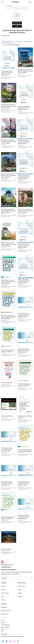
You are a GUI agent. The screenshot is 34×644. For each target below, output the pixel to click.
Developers (4, 607)
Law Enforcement (6, 625)
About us (3, 586)
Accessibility (4, 634)
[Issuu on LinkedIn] (7, 641)
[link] (30, 2)
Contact (3, 600)
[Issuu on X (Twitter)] (10, 641)
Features (20, 590)
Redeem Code (5, 614)
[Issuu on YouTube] (18, 641)
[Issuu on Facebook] (3, 641)
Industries (20, 596)
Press (3, 596)
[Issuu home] (16, 2)
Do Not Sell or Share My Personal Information (12, 636)
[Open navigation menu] (2, 2)
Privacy (3, 623)
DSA (2, 632)
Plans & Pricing (5, 593)
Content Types (21, 586)
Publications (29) (8, 41)
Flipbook (20, 593)
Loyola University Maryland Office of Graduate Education (9, 78)
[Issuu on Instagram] (14, 641)
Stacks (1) (19, 41)
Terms (3, 620)
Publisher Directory (6, 611)
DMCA (3, 630)
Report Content (5, 627)
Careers (3, 590)
